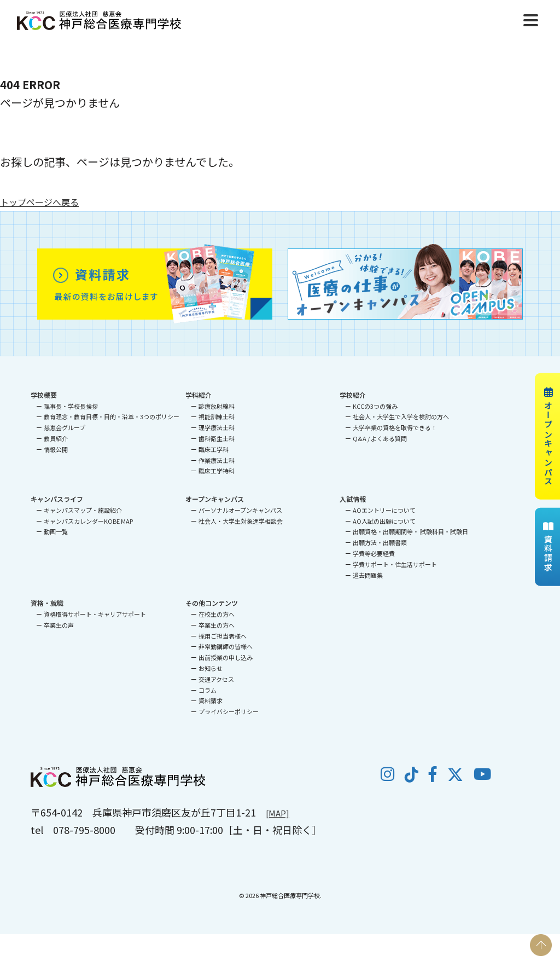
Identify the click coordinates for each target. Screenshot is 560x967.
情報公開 (56, 449)
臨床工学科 (214, 449)
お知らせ (211, 668)
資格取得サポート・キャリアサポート (95, 614)
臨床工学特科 (217, 471)
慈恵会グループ (65, 427)
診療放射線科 (217, 406)
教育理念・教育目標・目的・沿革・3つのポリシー (112, 416)
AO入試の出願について (384, 521)
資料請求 (548, 547)
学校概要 (44, 395)
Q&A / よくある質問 (380, 438)
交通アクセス (216, 679)
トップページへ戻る (49, 201)
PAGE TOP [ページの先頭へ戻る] (541, 945)
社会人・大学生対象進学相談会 (241, 521)
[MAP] (280, 812)
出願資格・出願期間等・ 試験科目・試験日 (410, 531)
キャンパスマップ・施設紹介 (83, 510)
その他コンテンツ (212, 603)
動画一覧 (56, 531)
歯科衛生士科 (217, 438)
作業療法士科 (217, 460)
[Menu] (531, 19)
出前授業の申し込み (226, 657)
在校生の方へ (217, 614)
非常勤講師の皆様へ (226, 646)
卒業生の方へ (217, 625)
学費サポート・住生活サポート (395, 564)
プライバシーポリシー (229, 711)
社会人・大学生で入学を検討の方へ (401, 416)
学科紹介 (199, 395)
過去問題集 (368, 575)
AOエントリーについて (384, 510)
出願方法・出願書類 (380, 542)
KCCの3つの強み (375, 406)
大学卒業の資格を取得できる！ (395, 427)
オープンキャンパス (548, 436)
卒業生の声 (59, 625)
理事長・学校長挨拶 (71, 406)
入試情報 (353, 499)
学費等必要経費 (374, 553)
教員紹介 (56, 438)
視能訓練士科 (217, 416)
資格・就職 (47, 603)
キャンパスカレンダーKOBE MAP (88, 521)
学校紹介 (353, 395)
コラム (208, 690)
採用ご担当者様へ (223, 636)
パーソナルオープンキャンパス (240, 510)
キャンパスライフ (57, 499)
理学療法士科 (217, 427)
